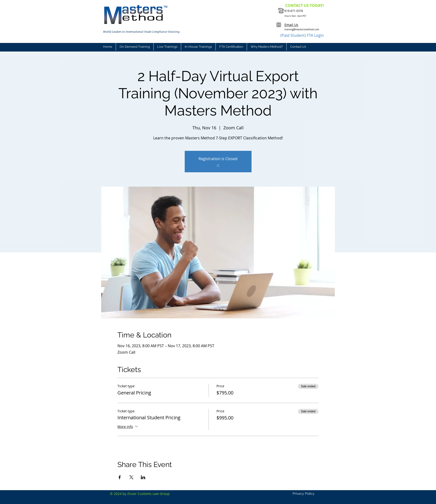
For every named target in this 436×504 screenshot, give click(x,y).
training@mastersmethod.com (302, 29)
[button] (167, 47)
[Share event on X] (131, 477)
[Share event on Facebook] (120, 477)
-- (218, 164)
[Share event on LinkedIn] (143, 477)
